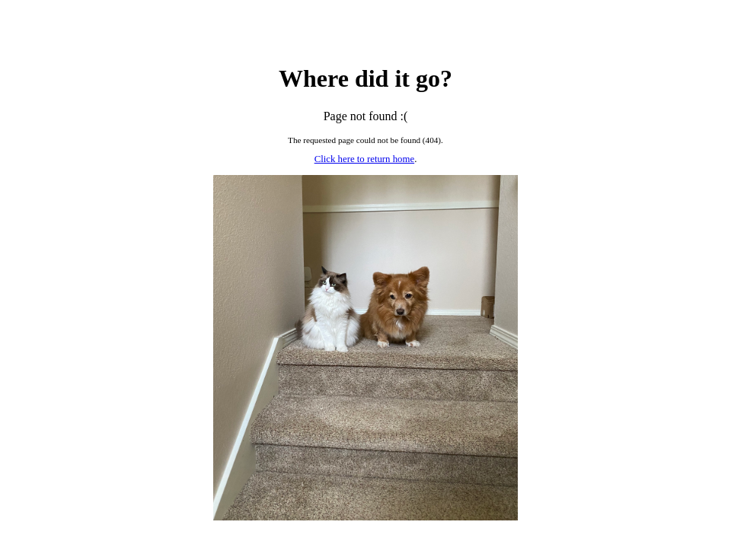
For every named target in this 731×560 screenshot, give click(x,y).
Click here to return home (364, 159)
